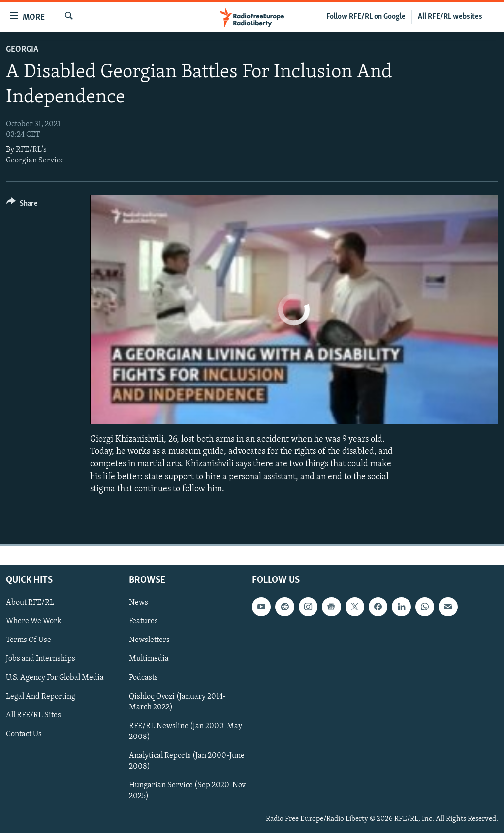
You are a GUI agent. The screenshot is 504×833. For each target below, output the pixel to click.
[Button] (22, 205)
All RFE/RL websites (450, 17)
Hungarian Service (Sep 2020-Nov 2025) (187, 791)
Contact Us (24, 734)
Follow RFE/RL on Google (366, 17)
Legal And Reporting (41, 697)
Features (143, 621)
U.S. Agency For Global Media (55, 677)
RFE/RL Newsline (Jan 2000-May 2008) (186, 732)
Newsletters (149, 640)
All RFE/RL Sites (33, 715)
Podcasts (143, 677)
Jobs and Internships (41, 659)
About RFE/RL (30, 603)
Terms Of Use (29, 640)
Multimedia (149, 659)
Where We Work (34, 621)
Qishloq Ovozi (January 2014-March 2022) (177, 702)
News (139, 603)
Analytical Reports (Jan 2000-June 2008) (187, 761)
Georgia (22, 49)
